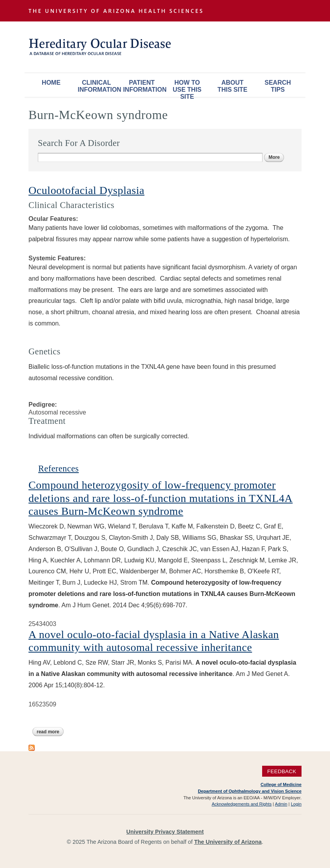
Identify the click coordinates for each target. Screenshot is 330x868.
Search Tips (278, 86)
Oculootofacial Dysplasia (86, 190)
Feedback (282, 771)
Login (296, 804)
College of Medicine (281, 784)
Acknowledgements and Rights (242, 804)
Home (51, 83)
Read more (50, 732)
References (59, 469)
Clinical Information (98, 86)
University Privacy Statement (165, 832)
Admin (281, 804)
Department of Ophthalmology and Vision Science (250, 791)
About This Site (232, 86)
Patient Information (144, 86)
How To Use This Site (187, 88)
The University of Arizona (228, 842)
